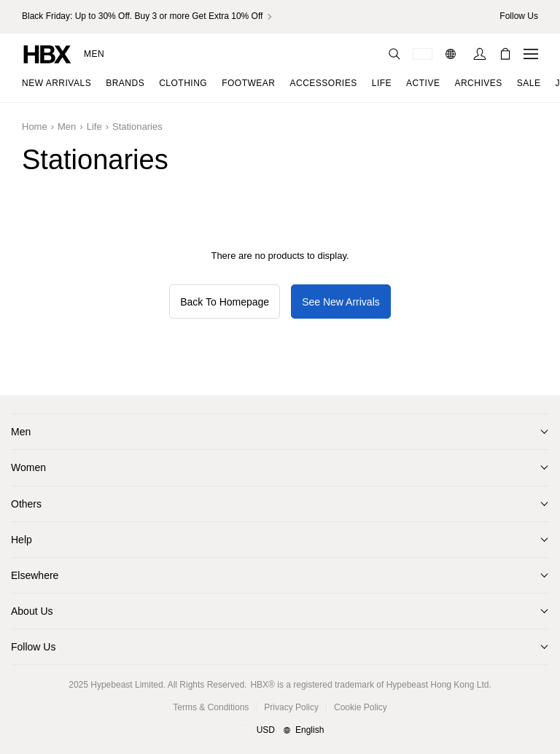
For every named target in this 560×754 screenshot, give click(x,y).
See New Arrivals (341, 302)
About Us (32, 611)
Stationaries (137, 127)
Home (35, 127)
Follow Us (33, 647)
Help (22, 540)
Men (94, 54)
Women (28, 467)
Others (26, 504)
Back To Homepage (225, 302)
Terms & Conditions (211, 707)
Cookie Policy (361, 707)
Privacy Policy (291, 707)
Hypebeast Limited (127, 685)
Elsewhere (35, 575)
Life (94, 127)
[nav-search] (394, 54)
